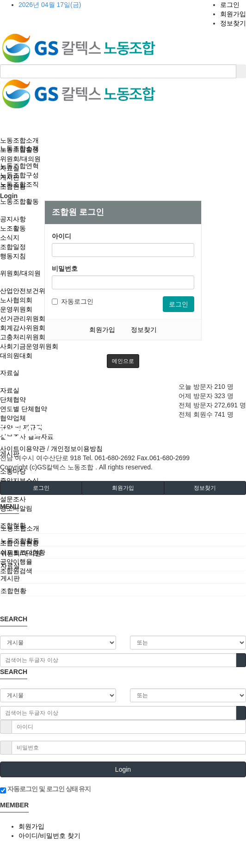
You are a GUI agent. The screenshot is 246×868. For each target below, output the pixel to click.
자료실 (10, 373)
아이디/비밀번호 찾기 (49, 836)
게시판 (10, 177)
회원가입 (233, 14)
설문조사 (13, 499)
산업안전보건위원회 (29, 291)
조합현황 (13, 187)
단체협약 (13, 400)
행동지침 (13, 256)
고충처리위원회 (23, 337)
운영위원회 (16, 309)
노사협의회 (16, 300)
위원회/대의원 (20, 273)
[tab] (123, 528)
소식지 (10, 237)
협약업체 (13, 418)
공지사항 (13, 219)
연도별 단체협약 (24, 409)
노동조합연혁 (19, 166)
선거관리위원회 (23, 318)
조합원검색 (16, 571)
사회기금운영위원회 (29, 346)
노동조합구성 (19, 175)
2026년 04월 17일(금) (50, 5)
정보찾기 (233, 23)
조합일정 (13, 247)
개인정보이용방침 (77, 449)
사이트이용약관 (23, 449)
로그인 (230, 5)
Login (123, 769)
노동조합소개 (19, 140)
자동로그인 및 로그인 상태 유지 (45, 789)
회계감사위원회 (23, 328)
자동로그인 (73, 301)
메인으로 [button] (123, 361)
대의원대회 (16, 356)
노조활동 (13, 228)
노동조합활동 (19, 201)
